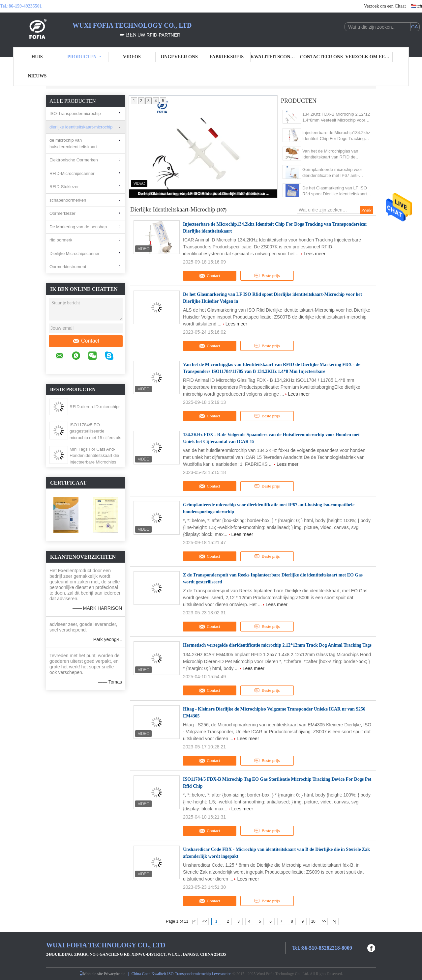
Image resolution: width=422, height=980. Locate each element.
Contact (86, 341)
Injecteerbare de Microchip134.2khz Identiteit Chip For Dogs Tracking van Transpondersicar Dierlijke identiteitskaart (336, 136)
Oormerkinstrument (68, 267)
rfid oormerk (61, 240)
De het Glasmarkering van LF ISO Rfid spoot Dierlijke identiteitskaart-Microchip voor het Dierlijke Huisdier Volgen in (204, 194)
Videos (132, 57)
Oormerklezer (62, 213)
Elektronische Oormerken (74, 160)
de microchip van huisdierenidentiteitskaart (73, 143)
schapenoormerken (68, 200)
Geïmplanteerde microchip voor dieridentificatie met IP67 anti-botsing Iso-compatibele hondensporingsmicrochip (332, 173)
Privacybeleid (115, 974)
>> (324, 921)
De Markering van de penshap (78, 227)
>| (335, 921)
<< (205, 921)
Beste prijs (267, 276)
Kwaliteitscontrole (274, 57)
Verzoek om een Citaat (385, 6)
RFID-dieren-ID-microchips (95, 407)
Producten (84, 57)
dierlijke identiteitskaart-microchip (81, 127)
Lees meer (315, 254)
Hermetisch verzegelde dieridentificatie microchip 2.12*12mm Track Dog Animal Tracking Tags (277, 645)
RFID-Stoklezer (64, 187)
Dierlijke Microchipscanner (75, 253)
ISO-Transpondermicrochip (75, 113)
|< (194, 921)
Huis (37, 57)
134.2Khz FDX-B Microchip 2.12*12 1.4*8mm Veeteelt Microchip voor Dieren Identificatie (336, 117)
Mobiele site (91, 974)
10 (313, 921)
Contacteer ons (321, 57)
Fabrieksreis (227, 57)
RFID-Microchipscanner (72, 173)
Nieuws (37, 76)
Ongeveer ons (179, 57)
